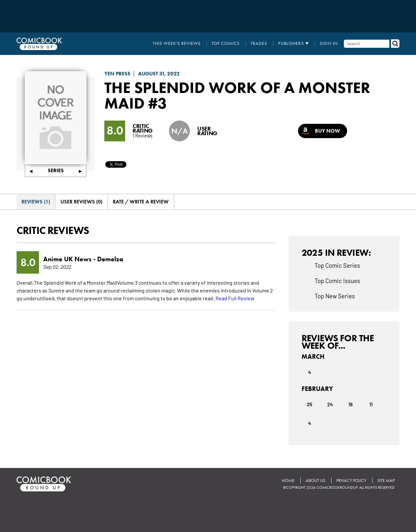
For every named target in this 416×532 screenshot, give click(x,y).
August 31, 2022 (159, 74)
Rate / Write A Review (141, 202)
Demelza (110, 259)
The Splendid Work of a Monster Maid (237, 95)
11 (371, 404)
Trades (259, 44)
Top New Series (335, 296)
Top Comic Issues (337, 280)
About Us (315, 480)
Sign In (329, 44)
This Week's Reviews (177, 44)
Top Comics (226, 44)
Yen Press (117, 74)
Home (288, 480)
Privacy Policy (351, 480)
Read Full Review (235, 298)
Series (56, 170)
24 (330, 404)
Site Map (386, 480)
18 (351, 404)
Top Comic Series (337, 265)
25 (310, 404)
